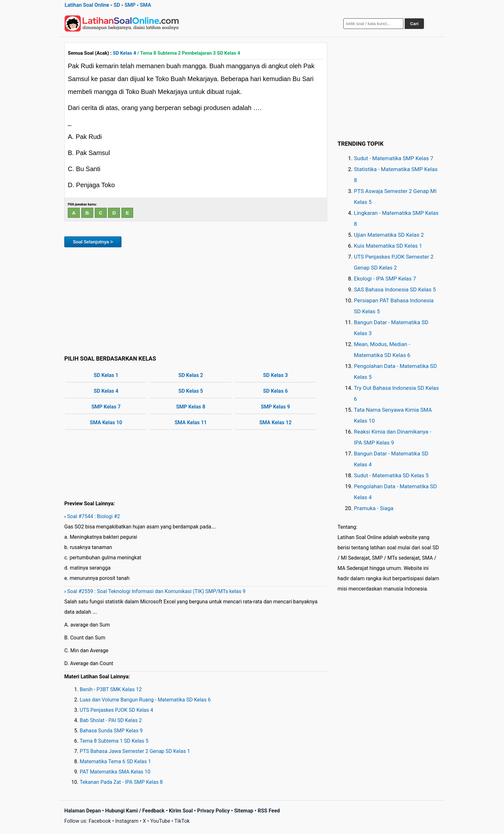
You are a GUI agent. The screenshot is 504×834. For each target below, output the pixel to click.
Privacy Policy (213, 811)
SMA (145, 5)
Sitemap (244, 811)
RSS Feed (269, 811)
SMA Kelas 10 (106, 422)
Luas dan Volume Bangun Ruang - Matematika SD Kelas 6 (145, 700)
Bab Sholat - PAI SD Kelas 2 (111, 720)
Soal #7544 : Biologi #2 (94, 516)
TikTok (182, 821)
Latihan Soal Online (87, 5)
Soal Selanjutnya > (93, 242)
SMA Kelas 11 (191, 422)
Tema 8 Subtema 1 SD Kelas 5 (114, 741)
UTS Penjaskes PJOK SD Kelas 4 (117, 710)
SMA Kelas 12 (275, 422)
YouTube (160, 821)
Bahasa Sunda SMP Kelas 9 (111, 731)
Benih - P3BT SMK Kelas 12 (111, 689)
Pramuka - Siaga (374, 508)
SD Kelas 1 (106, 375)
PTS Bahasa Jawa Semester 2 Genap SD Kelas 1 (135, 751)
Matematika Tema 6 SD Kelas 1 (115, 761)
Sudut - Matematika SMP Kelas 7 (394, 158)
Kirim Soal (181, 811)
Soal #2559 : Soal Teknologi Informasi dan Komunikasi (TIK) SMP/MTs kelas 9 (156, 591)
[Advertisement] (196, 300)
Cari (414, 24)
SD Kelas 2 (191, 375)
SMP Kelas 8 (191, 407)
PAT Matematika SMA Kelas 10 (115, 772)
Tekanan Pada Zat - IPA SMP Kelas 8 (121, 782)
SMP (130, 5)
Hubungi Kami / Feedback (135, 811)
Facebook (100, 821)
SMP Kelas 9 (276, 407)
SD (117, 5)
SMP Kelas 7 (106, 407)
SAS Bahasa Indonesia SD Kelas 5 (395, 289)
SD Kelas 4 (124, 53)
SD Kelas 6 (275, 391)
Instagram (127, 821)
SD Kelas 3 (275, 375)
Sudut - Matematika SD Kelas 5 (391, 475)
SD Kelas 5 (191, 391)
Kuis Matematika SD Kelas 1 (388, 246)
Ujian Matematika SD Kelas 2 (389, 235)
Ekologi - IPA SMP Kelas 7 (385, 279)
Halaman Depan (83, 811)
